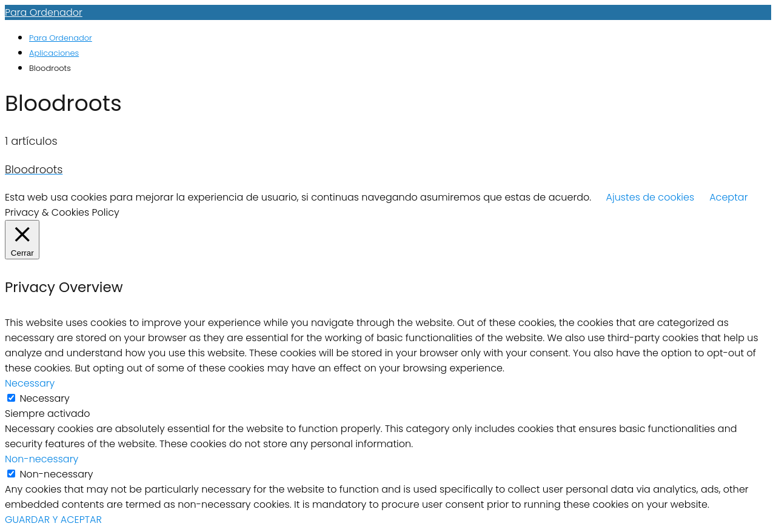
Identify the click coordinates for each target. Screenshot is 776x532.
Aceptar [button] (728, 197)
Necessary (44, 398)
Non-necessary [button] (42, 459)
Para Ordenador (44, 12)
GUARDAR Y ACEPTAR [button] (53, 520)
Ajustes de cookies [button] (651, 197)
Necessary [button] (30, 383)
